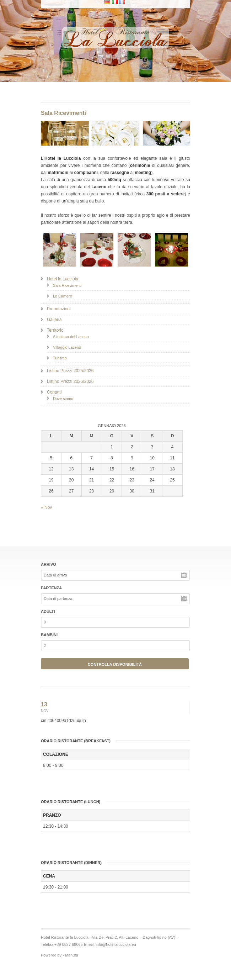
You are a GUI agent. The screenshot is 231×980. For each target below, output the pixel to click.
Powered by (51, 955)
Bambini (49, 635)
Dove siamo (63, 399)
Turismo (60, 358)
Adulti (48, 611)
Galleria (54, 320)
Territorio (55, 330)
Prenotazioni (59, 309)
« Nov (46, 507)
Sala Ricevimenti (67, 285)
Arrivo (49, 564)
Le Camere (62, 296)
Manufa (72, 955)
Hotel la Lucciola (63, 279)
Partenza (51, 588)
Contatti (54, 392)
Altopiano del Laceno (71, 337)
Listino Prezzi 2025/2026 (70, 371)
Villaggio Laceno (67, 347)
